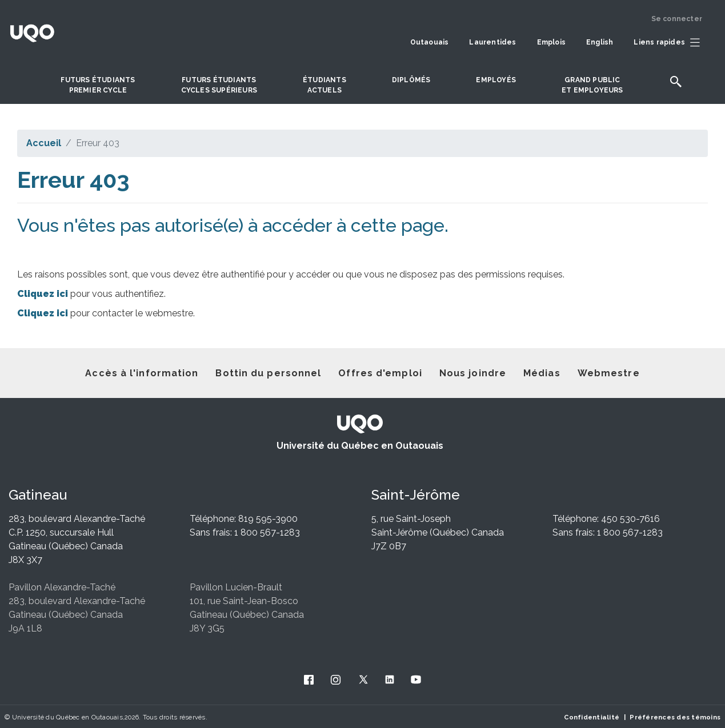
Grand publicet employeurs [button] (592, 85)
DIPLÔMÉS (411, 80)
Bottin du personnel (268, 373)
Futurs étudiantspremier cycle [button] (98, 85)
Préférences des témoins (675, 717)
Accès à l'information (142, 373)
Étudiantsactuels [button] (325, 85)
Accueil (44, 143)
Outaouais (430, 42)
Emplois (551, 42)
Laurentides (492, 42)
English (600, 42)
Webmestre (609, 373)
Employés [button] (496, 80)
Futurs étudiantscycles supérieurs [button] (219, 85)
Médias (542, 373)
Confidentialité (592, 717)
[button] (670, 43)
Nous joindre (473, 373)
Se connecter (677, 19)
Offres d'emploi (380, 373)
